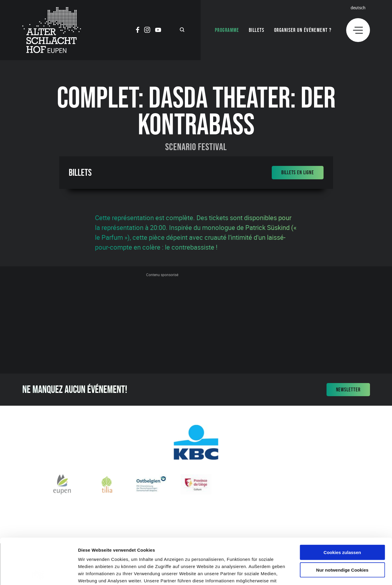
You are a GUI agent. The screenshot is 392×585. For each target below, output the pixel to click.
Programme (227, 30)
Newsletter (348, 390)
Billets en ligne (297, 172)
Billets (257, 30)
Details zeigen (317, 573)
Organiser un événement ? (303, 30)
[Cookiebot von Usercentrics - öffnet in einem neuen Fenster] (39, 573)
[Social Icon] (138, 31)
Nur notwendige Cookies (342, 524)
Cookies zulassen (342, 507)
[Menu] (358, 30)
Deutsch (358, 8)
